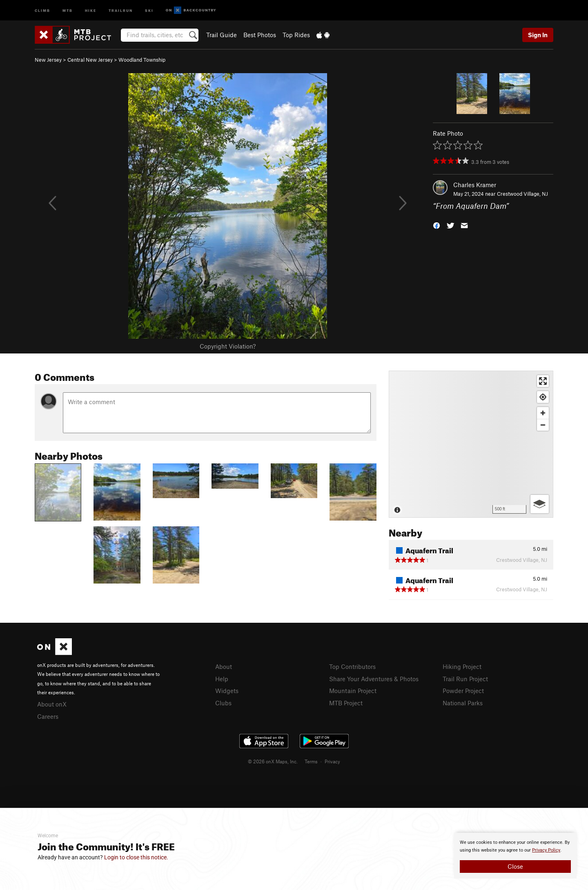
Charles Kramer (475, 185)
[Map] (471, 444)
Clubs (223, 703)
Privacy (332, 761)
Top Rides (296, 35)
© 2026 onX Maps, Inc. (273, 761)
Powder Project (463, 691)
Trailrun (121, 10)
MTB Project (346, 703)
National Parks (463, 703)
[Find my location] (543, 397)
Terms (311, 761)
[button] (437, 225)
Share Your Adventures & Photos (374, 679)
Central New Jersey (90, 60)
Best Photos (260, 35)
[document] (515, 856)
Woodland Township (142, 60)
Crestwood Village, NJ (522, 194)
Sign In (538, 35)
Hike (91, 10)
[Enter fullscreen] (543, 381)
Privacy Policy (546, 850)
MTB (68, 10)
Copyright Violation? (228, 346)
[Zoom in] (543, 413)
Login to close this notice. (136, 857)
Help (222, 679)
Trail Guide (222, 35)
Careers (48, 716)
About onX (52, 704)
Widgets (227, 691)
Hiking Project (462, 666)
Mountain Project (353, 691)
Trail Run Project (465, 679)
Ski (149, 10)
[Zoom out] (543, 425)
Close (515, 866)
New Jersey (48, 60)
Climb (42, 10)
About (224, 666)
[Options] (540, 504)
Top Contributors (352, 666)
